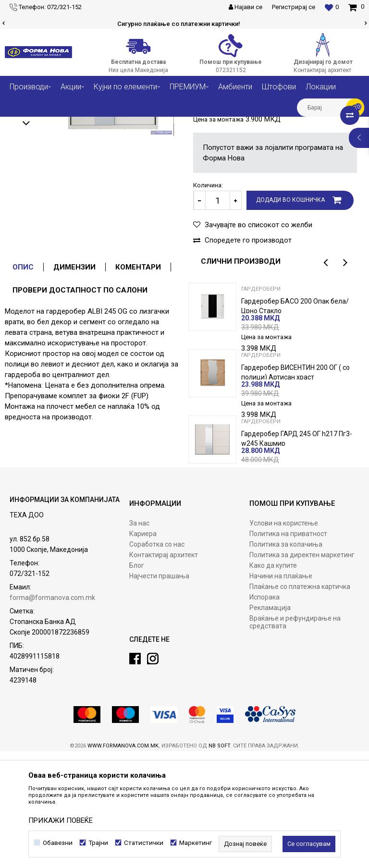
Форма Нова (22, 124)
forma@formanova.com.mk (52, 714)
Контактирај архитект (164, 672)
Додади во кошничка (290, 317)
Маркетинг (196, 843)
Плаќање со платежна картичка (300, 703)
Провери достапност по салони (80, 407)
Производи (64, 124)
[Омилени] (332, 7)
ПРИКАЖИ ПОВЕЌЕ (61, 820)
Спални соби (106, 124)
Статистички (144, 843)
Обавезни (58, 843)
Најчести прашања (159, 693)
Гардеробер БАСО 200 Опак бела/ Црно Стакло (295, 423)
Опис (23, 384)
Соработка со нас (157, 661)
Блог (137, 682)
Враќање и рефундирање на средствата (295, 739)
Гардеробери (203, 124)
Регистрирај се (294, 7)
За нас (139, 640)
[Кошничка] (356, 7)
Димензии (74, 384)
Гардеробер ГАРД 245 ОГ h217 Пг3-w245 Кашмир (297, 555)
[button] (331, 108)
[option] (184, 24)
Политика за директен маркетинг (302, 672)
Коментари (138, 384)
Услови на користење (284, 640)
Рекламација (270, 724)
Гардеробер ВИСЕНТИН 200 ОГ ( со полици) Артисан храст (295, 489)
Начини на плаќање (281, 693)
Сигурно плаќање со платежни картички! (184, 24)
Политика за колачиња (286, 661)
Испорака (264, 714)
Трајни (98, 843)
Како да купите (273, 682)
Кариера (143, 650)
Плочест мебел (155, 124)
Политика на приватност (288, 650)
